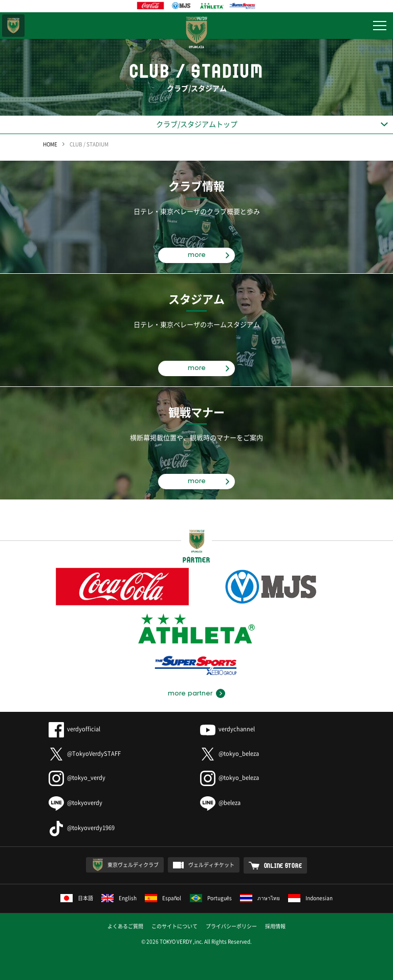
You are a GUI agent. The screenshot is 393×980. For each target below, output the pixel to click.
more (197, 255)
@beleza (220, 803)
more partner (190, 693)
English (119, 898)
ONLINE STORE (283, 865)
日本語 (77, 898)
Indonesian (310, 898)
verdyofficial (74, 729)
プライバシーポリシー (231, 926)
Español (163, 898)
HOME (50, 144)
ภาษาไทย (260, 898)
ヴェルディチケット (211, 865)
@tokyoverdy (75, 803)
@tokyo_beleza (230, 754)
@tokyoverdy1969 (82, 828)
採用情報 (275, 926)
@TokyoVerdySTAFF (85, 754)
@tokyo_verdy (77, 778)
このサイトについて (174, 926)
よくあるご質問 (125, 926)
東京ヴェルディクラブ (133, 865)
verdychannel (227, 729)
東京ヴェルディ (13, 26)
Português (211, 898)
